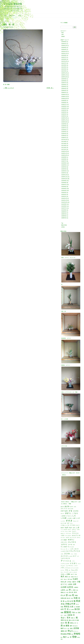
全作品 (20, 16)
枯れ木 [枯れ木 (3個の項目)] (68, 598)
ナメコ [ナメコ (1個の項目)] (79, 564)
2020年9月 (64, 79)
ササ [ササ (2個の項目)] (74, 545)
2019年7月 (64, 104)
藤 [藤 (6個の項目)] (64, 626)
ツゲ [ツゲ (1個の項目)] (78, 556)
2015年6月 (64, 187)
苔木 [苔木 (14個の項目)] (69, 618)
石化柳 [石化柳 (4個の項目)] (78, 607)
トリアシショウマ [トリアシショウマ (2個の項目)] (65, 564)
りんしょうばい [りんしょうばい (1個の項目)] (68, 531)
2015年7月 (64, 185)
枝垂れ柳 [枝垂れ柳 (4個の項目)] (63, 598)
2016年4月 (64, 167)
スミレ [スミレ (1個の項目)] (72, 554)
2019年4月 (64, 110)
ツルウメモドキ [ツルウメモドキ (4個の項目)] (65, 558)
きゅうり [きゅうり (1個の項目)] (63, 514)
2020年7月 (64, 83)
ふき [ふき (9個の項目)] (78, 527)
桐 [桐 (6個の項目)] (63, 601)
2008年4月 (64, 218)
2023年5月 (64, 48)
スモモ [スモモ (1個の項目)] (75, 554)
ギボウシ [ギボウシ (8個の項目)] (71, 540)
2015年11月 (64, 177)
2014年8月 (64, 206)
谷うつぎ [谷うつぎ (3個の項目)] (67, 629)
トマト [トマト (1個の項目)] (73, 561)
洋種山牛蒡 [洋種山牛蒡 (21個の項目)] (70, 604)
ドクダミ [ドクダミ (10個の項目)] (73, 563)
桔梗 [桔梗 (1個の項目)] (66, 601)
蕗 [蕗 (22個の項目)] (62, 626)
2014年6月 (64, 210)
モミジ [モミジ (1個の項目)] (62, 572)
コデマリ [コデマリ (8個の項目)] (64, 545)
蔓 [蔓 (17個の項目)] (69, 623)
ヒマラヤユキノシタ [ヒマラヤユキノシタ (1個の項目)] (69, 568)
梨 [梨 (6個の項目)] (72, 601)
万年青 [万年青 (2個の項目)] (62, 574)
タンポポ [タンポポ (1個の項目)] (70, 556)
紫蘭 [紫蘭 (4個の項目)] (62, 613)
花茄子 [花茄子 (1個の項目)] (65, 615)
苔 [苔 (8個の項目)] (74, 615)
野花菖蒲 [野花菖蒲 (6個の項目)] (64, 634)
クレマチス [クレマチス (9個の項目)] (72, 542)
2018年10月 (64, 122)
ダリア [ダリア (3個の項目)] (74, 556)
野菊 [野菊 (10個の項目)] (69, 634)
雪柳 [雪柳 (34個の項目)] (74, 637)
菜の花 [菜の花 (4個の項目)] (66, 620)
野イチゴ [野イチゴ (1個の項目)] (76, 631)
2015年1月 (64, 196)
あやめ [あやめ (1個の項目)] (71, 507)
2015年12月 (64, 175)
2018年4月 (64, 134)
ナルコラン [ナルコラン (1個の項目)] (63, 566)
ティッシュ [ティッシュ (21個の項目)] (66, 561)
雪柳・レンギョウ (9, 88)
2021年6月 (64, 65)
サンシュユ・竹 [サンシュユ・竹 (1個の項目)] (64, 549)
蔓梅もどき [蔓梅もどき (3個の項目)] (73, 623)
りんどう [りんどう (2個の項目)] (74, 531)
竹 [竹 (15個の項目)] (65, 609)
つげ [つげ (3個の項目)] (68, 523)
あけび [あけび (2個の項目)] (62, 507)
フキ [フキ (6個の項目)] (66, 570)
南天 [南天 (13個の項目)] (63, 577)
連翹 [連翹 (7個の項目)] (62, 631)
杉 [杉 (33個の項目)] (67, 595)
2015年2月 (64, 194)
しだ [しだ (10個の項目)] (74, 516)
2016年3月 (64, 169)
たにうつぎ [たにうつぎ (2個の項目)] (63, 523)
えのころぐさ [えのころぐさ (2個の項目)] (64, 509)
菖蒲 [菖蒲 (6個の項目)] (62, 620)
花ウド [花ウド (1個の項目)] (62, 615)
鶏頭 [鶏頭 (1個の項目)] (62, 639)
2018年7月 (64, 128)
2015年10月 (64, 179)
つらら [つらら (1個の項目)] (71, 523)
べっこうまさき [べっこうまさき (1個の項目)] (64, 530)
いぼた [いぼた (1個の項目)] (75, 507)
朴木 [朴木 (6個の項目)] (75, 592)
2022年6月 (64, 59)
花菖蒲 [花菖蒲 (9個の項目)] (70, 615)
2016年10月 (64, 155)
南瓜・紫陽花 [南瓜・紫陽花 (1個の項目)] (71, 577)
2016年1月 (64, 173)
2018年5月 (64, 132)
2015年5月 (64, 188)
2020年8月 (64, 81)
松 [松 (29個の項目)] (73, 595)
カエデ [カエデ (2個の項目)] (67, 537)
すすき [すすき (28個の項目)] (69, 521)
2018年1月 (64, 138)
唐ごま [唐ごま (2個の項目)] (76, 577)
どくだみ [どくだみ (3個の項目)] (72, 525)
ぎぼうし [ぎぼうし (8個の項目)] (68, 513)
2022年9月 (64, 55)
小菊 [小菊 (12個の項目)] (78, 582)
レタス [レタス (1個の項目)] (70, 572)
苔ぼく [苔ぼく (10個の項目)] (63, 618)
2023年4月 (64, 49)
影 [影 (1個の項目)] (72, 590)
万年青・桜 (50, 88)
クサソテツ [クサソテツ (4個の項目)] (64, 542)
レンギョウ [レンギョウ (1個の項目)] (75, 572)
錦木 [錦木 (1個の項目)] (62, 637)
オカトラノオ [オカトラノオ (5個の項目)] (76, 535)
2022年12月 (64, 51)
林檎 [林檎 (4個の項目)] (76, 595)
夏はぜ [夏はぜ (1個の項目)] (65, 579)
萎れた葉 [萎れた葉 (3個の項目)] (71, 620)
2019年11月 (64, 96)
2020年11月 (64, 75)
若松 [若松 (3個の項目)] (72, 618)
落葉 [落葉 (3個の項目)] (78, 620)
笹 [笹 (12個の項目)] (68, 609)
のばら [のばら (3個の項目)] (71, 528)
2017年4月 (64, 147)
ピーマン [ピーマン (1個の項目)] (63, 570)
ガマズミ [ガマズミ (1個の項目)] (79, 538)
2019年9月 (64, 100)
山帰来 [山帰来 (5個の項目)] (70, 584)
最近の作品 (12, 16)
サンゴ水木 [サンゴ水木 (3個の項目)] (64, 547)
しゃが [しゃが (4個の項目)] (78, 518)
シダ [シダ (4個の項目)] (71, 549)
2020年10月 (64, 77)
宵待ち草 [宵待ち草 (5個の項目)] (63, 582)
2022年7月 (64, 57)
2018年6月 (64, 130)
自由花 (63, 36)
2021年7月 (64, 63)
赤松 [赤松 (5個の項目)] (71, 628)
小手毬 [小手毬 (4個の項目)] (69, 582)
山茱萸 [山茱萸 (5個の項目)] (63, 590)
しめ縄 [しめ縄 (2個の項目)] (74, 518)
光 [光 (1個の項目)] (65, 574)
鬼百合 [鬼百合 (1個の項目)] (79, 637)
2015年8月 (64, 183)
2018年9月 (64, 124)
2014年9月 (64, 204)
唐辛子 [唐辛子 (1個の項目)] (62, 579)
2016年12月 (64, 151)
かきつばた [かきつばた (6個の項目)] (64, 511)
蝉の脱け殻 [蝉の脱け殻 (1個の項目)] (75, 626)
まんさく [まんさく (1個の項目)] (69, 530)
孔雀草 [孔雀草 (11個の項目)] (75, 579)
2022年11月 (64, 53)
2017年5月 (64, 145)
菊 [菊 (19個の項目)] (77, 618)
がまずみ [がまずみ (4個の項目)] (76, 511)
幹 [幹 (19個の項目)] (70, 590)
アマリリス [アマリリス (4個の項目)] (75, 533)
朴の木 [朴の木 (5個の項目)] (71, 592)
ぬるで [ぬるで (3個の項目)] (63, 528)
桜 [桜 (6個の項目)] (68, 601)
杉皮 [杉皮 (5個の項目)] (70, 595)
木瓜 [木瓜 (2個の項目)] (67, 592)
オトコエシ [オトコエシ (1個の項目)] (63, 538)
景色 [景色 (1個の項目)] (77, 590)
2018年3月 (64, 136)
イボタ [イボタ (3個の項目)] (63, 536)
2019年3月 (64, 112)
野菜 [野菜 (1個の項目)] (72, 634)
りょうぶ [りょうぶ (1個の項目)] (63, 531)
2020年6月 (64, 85)
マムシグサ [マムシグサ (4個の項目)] (74, 570)
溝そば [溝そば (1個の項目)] (77, 604)
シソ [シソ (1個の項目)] (69, 549)
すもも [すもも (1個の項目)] (75, 521)
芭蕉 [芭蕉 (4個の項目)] (79, 613)
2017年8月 (64, 143)
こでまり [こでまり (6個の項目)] (75, 513)
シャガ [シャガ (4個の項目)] (63, 551)
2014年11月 (64, 200)
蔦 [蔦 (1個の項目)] (77, 623)
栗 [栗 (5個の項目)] (61, 601)
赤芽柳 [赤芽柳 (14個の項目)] (76, 628)
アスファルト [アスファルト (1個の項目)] (69, 533)
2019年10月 (64, 98)
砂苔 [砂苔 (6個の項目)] (62, 609)
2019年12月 (64, 95)
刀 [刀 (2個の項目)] (74, 574)
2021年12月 (64, 61)
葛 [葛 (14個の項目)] (66, 623)
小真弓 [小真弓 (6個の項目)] (74, 582)
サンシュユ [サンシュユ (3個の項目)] (71, 547)
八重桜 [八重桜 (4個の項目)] (68, 574)
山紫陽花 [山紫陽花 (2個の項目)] (76, 587)
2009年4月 (64, 214)
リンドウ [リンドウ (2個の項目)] (66, 572)
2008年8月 (64, 216)
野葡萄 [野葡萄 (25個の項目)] (77, 634)
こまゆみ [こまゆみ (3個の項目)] (63, 516)
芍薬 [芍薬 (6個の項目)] (73, 613)
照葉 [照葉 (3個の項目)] (62, 607)
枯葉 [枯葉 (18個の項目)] (76, 598)
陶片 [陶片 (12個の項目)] (65, 637)
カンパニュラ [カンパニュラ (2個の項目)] (73, 537)
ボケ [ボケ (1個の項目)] (69, 570)
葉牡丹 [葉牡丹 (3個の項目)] (63, 623)
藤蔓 (8, 84)
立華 (62, 34)
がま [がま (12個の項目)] (71, 511)
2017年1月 (64, 149)
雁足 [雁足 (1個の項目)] (68, 637)
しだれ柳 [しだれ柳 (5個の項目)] (63, 518)
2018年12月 (64, 118)
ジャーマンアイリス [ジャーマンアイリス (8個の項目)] (73, 551)
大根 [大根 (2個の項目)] (68, 579)
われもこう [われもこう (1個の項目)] (63, 533)
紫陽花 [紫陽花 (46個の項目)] (68, 612)
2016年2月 (64, 171)
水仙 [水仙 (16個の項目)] (63, 604)
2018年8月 (64, 126)
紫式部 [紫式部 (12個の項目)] (77, 609)
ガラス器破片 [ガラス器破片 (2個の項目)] (64, 540)
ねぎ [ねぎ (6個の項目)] (67, 528)
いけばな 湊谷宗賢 (13, 4)
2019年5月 (64, 108)
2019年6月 (64, 106)
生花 (62, 33)
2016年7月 (64, 161)
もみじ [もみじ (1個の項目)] (78, 530)
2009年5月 (64, 212)
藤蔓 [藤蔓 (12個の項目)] (67, 626)
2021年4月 (64, 69)
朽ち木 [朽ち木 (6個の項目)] (63, 595)
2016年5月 (64, 165)
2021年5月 (64, 67)
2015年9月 (64, 181)
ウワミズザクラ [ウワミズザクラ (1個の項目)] (68, 536)
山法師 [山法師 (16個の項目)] (64, 587)
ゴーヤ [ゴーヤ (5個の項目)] (70, 545)
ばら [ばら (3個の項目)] (74, 528)
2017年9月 (64, 142)
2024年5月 (64, 42)
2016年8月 (64, 159)
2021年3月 (64, 71)
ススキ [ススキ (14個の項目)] (67, 554)
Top (5, 16)
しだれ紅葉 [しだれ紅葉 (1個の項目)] (69, 518)
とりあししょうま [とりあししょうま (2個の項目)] (65, 525)
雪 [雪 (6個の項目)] (71, 637)
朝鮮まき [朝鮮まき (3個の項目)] (63, 592)
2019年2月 (64, 114)
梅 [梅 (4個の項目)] (70, 601)
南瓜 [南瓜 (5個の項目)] (66, 577)
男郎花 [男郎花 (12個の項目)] (67, 607)
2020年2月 (64, 91)
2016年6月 (64, 163)
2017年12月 (64, 140)
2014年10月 (64, 202)
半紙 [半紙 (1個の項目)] (76, 574)
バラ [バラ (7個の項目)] (62, 568)
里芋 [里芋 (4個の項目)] (66, 631)
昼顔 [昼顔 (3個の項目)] (74, 590)
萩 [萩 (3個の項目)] (75, 620)
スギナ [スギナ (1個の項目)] (62, 554)
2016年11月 (64, 153)
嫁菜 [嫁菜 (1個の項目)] (71, 579)
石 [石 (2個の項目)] (75, 607)
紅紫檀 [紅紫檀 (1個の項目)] (72, 610)
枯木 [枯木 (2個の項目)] (72, 598)
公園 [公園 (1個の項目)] (72, 574)
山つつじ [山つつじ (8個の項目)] (64, 584)
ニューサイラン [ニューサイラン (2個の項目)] (70, 566)
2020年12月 (64, 73)
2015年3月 (64, 192)
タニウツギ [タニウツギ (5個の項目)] (64, 556)
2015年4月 (64, 190)
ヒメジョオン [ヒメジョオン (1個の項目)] (76, 568)
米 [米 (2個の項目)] (70, 609)
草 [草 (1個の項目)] (75, 618)
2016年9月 (64, 157)
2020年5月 (64, 87)
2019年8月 (64, 102)
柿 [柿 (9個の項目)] (79, 598)
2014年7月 (64, 208)
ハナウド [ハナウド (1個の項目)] (76, 566)
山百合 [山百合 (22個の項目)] (70, 587)
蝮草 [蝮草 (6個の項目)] (62, 628)
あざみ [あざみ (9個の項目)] (67, 506)
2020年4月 (64, 89)
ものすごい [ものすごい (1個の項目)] (74, 530)
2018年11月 (64, 120)
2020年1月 (64, 93)
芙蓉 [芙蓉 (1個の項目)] (76, 613)
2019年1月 (64, 116)
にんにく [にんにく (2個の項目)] (78, 525)
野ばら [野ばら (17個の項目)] (71, 631)
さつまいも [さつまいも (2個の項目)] (69, 516)
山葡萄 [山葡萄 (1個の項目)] (67, 590)
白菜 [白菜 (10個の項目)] (72, 607)
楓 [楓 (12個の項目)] (74, 601)
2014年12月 (64, 198)
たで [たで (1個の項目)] (77, 521)
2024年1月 (64, 44)
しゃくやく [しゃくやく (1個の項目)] (63, 521)
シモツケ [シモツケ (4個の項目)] (76, 549)
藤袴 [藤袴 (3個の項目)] (71, 626)
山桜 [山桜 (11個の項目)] (74, 584)
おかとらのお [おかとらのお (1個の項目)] (70, 509)
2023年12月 (64, 46)
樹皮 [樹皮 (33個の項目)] (78, 601)
